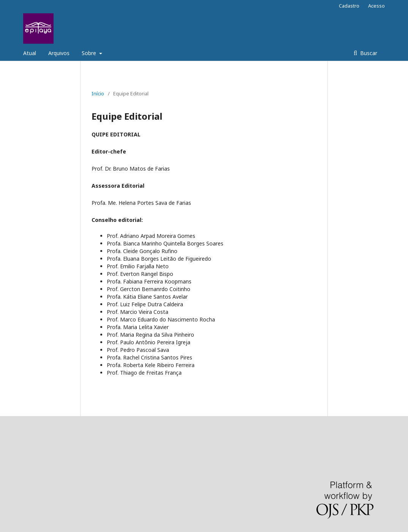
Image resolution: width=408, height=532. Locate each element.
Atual (30, 53)
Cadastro (349, 6)
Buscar (368, 53)
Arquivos (59, 53)
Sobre (90, 53)
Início (98, 93)
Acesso (376, 6)
